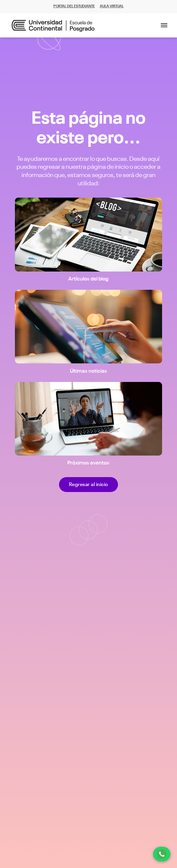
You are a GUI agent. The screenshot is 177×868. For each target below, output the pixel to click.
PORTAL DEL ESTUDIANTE (74, 6)
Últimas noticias (88, 371)
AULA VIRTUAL (112, 6)
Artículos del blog (88, 279)
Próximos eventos (88, 463)
